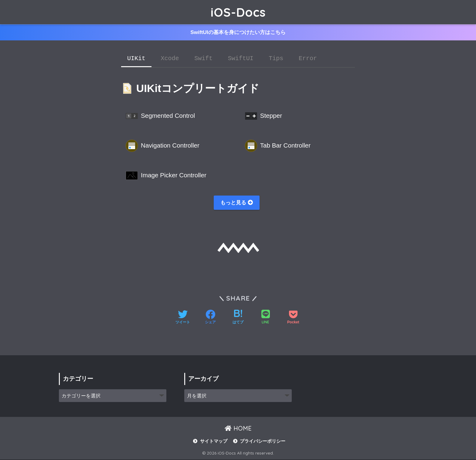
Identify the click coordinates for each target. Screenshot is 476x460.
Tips (276, 59)
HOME (238, 429)
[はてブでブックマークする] (238, 318)
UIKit (136, 59)
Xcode (170, 59)
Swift (203, 59)
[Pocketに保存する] (293, 318)
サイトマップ (214, 442)
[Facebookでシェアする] (210, 318)
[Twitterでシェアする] (183, 318)
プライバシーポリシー (263, 442)
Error (308, 59)
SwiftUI (241, 59)
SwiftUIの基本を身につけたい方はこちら (238, 32)
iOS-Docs (238, 12)
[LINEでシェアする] (266, 318)
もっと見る (237, 203)
